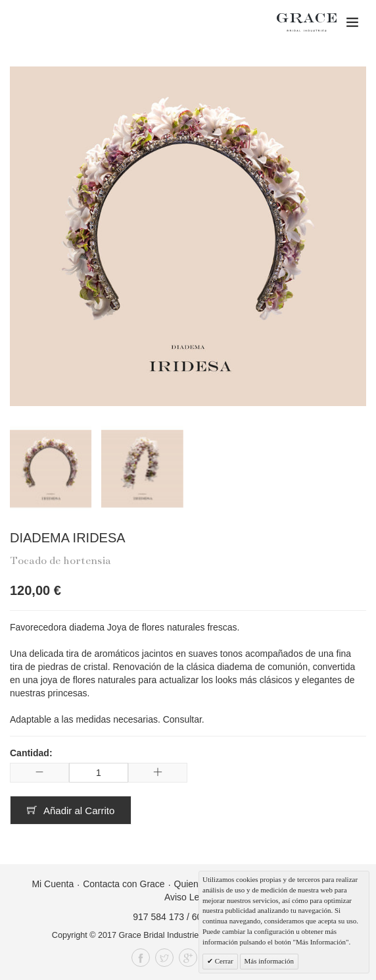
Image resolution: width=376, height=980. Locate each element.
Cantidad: (31, 753)
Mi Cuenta (53, 884)
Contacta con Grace (124, 884)
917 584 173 (158, 917)
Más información (269, 961)
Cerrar (223, 961)
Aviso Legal (188, 897)
